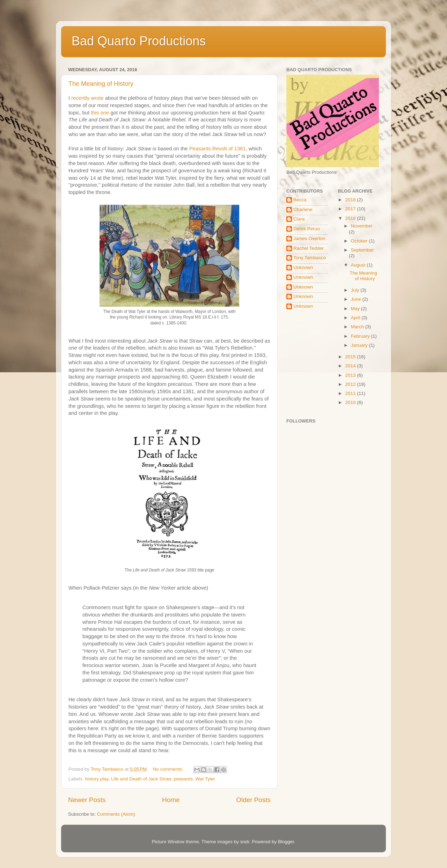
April (356, 318)
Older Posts (253, 800)
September (362, 250)
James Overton (309, 238)
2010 (351, 402)
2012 (351, 384)
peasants (183, 779)
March (358, 327)
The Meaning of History (101, 84)
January (360, 345)
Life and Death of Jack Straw (141, 779)
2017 (351, 209)
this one (100, 113)
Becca (300, 200)
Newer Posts (87, 800)
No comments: (169, 769)
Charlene (303, 209)
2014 (351, 366)
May (356, 309)
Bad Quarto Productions (139, 41)
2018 (351, 200)
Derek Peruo (307, 229)
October (360, 241)
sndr (245, 842)
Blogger (286, 842)
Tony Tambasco (310, 258)
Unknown (303, 267)
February (361, 336)
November (362, 226)
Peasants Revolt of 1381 (218, 149)
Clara (299, 219)
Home (171, 800)
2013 (351, 375)
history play (97, 779)
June (357, 299)
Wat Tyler (205, 779)
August (359, 265)
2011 (351, 393)
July (356, 290)
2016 (351, 218)
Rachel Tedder (309, 248)
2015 (351, 357)
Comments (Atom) (116, 814)
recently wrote (87, 98)
